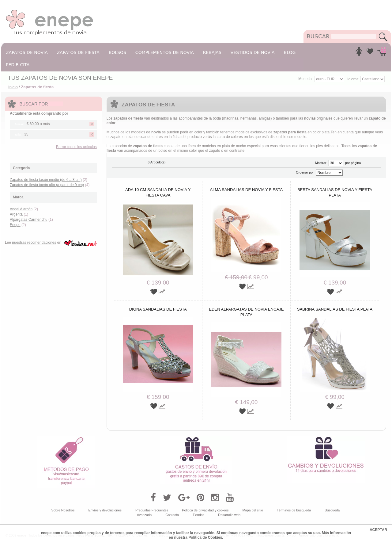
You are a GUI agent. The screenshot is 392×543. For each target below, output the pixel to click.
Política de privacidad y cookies (205, 510)
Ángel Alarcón (21, 209)
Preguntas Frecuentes (152, 510)
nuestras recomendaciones (34, 243)
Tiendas (198, 515)
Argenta (16, 214)
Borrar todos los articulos (76, 147)
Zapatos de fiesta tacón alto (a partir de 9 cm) (47, 185)
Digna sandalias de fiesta (158, 309)
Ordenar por (305, 172)
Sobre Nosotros (63, 510)
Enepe (15, 225)
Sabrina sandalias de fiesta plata (335, 309)
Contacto (172, 515)
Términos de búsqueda (294, 510)
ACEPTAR (378, 530)
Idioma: (354, 79)
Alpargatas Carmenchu (29, 220)
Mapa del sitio (253, 510)
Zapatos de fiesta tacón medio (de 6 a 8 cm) (46, 180)
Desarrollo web (229, 515)
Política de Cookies (205, 537)
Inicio (13, 87)
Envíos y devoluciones (105, 510)
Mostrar (321, 163)
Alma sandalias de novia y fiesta (247, 190)
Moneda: (305, 79)
